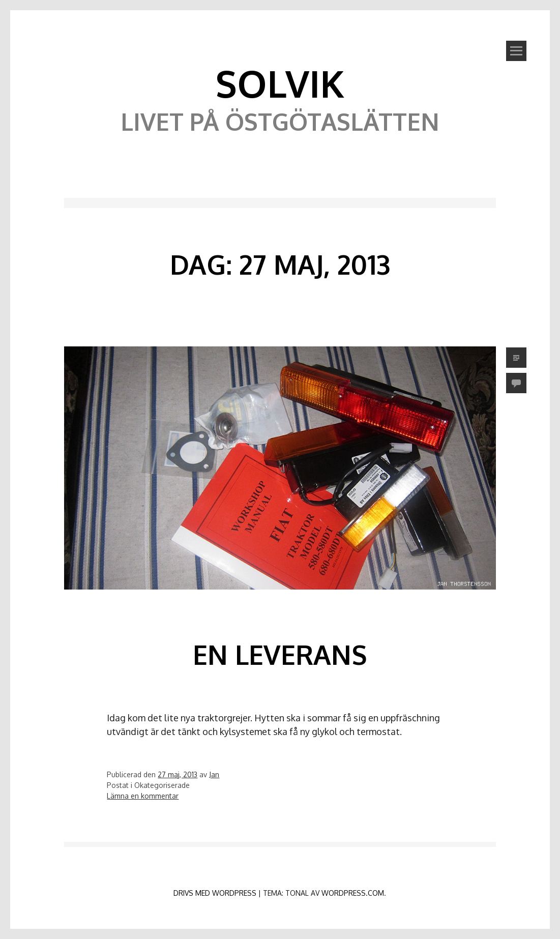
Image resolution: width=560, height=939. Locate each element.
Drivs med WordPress (215, 893)
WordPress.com (353, 893)
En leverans (280, 654)
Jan (214, 774)
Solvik (280, 83)
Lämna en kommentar (143, 796)
